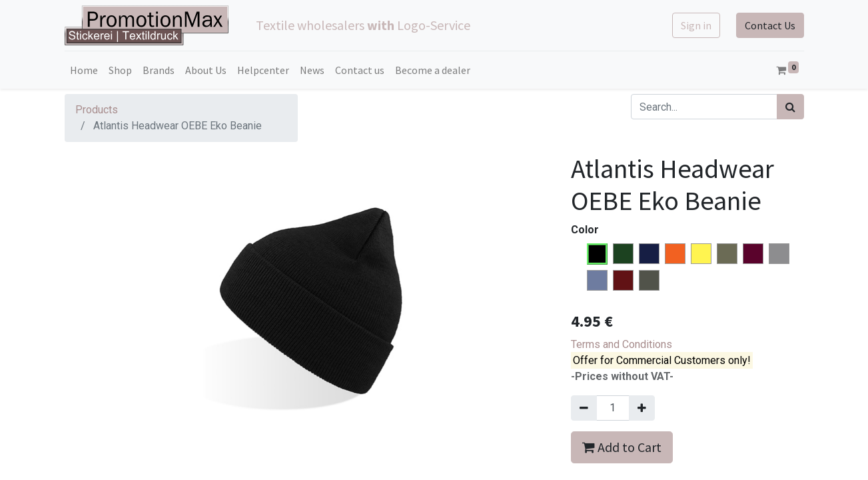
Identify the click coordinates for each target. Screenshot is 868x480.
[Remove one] (584, 408)
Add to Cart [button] (622, 447)
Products (97, 110)
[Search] (790, 107)
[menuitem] (84, 70)
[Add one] (642, 408)
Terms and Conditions (622, 344)
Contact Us (770, 25)
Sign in (696, 25)
